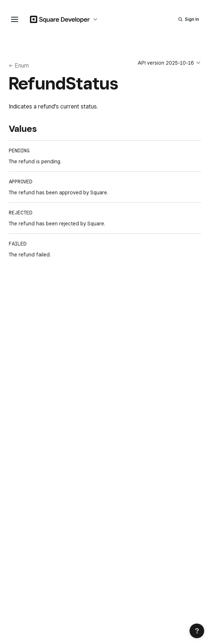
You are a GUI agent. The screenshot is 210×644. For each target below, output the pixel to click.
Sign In (192, 19)
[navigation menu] (15, 19)
